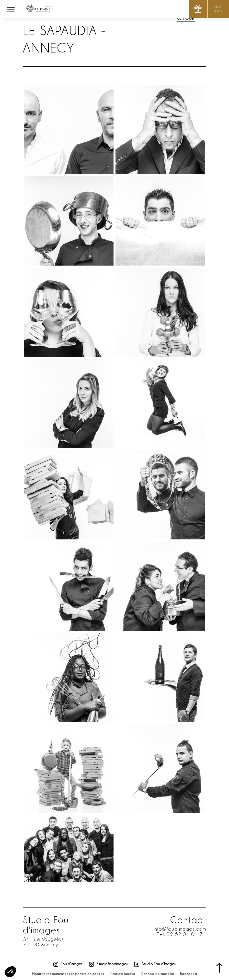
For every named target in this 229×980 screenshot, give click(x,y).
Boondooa (189, 974)
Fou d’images (68, 964)
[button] (10, 972)
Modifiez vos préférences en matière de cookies (68, 974)
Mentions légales (123, 974)
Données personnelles (158, 974)
